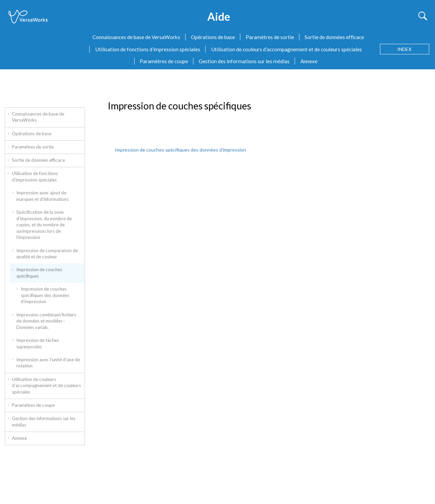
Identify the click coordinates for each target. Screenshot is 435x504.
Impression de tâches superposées (38, 343)
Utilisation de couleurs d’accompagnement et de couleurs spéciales (286, 49)
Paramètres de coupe (164, 61)
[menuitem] (134, 37)
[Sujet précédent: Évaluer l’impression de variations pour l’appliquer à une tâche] (403, 87)
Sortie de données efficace (334, 37)
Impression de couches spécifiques (129, 85)
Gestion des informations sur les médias (244, 61)
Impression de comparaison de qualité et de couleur (47, 254)
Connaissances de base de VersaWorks (136, 37)
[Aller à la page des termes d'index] (405, 49)
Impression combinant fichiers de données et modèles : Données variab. (46, 321)
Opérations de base (213, 37)
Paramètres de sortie (270, 37)
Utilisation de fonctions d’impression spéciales (148, 49)
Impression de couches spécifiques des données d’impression (45, 295)
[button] (8, 113)
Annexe (309, 61)
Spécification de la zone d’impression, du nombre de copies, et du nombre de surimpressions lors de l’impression (44, 225)
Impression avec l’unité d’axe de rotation (48, 363)
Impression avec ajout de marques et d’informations (42, 196)
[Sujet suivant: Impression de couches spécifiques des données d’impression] (414, 87)
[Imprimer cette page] (426, 86)
